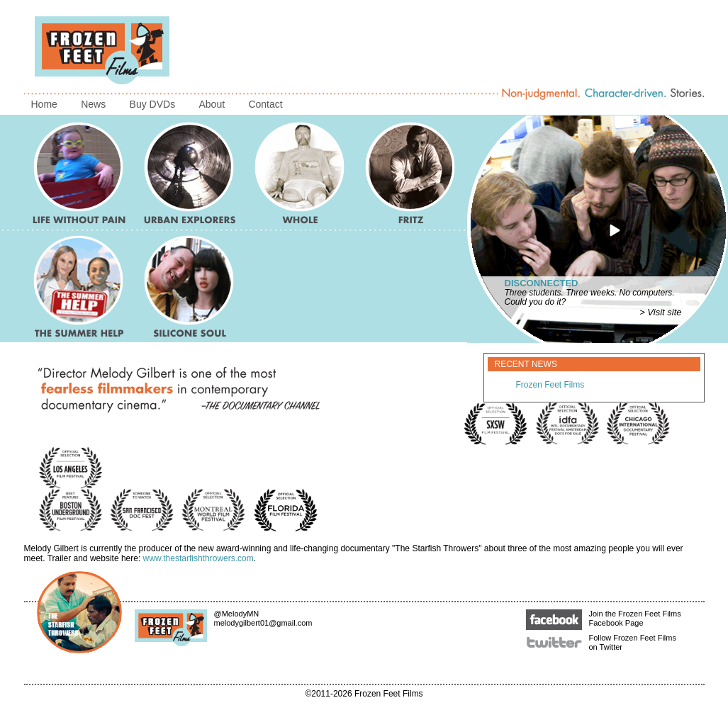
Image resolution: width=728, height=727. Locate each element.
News (93, 104)
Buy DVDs (153, 104)
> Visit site (660, 312)
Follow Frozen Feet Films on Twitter (601, 642)
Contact (265, 104)
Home (44, 104)
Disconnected (542, 283)
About (212, 104)
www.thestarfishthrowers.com (198, 558)
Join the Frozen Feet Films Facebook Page (604, 619)
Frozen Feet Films (550, 385)
